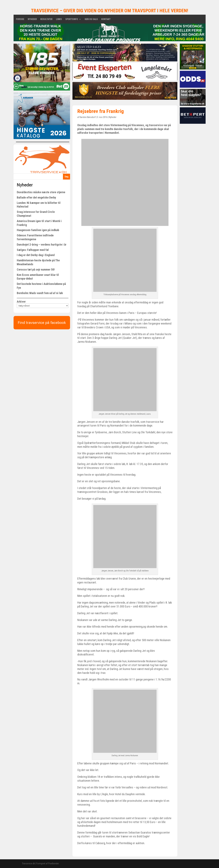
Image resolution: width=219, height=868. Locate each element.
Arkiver (21, 302)
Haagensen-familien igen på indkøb (38, 230)
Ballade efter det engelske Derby (36, 197)
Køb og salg (91, 19)
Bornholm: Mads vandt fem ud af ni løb (40, 293)
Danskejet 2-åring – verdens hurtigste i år (42, 245)
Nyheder (32, 19)
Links (59, 19)
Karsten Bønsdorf (88, 117)
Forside (20, 19)
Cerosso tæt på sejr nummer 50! (36, 269)
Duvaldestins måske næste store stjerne (41, 192)
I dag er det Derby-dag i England (36, 255)
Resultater (46, 19)
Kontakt (106, 19)
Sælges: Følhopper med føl (33, 250)
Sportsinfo (72, 19)
